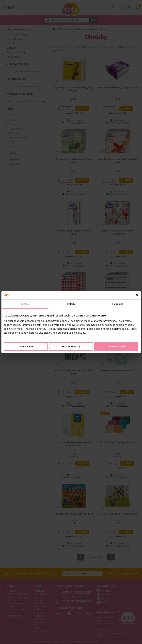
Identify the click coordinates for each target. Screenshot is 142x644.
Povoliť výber (26, 346)
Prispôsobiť (71, 346)
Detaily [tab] (71, 304)
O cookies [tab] (118, 304)
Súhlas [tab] (25, 304)
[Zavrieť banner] (137, 295)
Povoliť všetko (116, 346)
